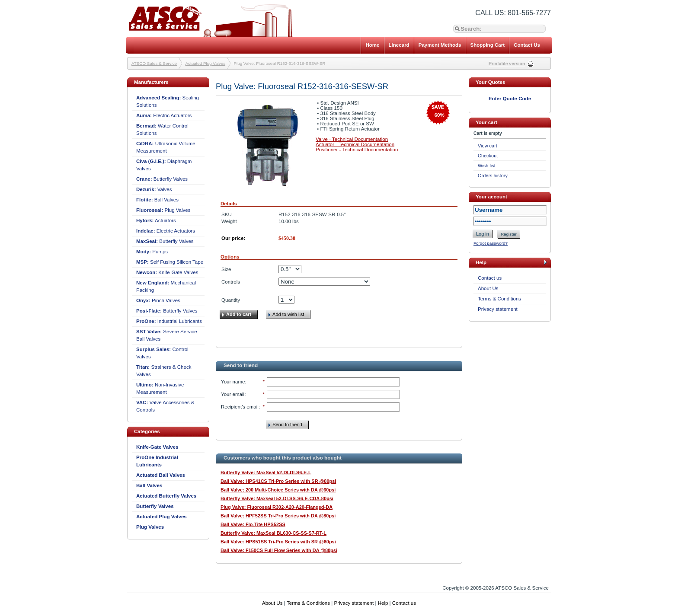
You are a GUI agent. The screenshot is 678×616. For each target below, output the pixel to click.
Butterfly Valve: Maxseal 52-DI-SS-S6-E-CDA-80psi (277, 498)
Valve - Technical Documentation (352, 139)
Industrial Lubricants (169, 321)
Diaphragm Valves (164, 165)
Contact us (490, 278)
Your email (233, 394)
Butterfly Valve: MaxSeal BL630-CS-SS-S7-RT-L (273, 533)
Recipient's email (240, 407)
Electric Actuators (164, 115)
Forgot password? (491, 243)
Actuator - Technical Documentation (355, 144)
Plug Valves (163, 210)
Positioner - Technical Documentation (357, 150)
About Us (488, 288)
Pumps (152, 252)
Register (509, 234)
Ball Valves (157, 200)
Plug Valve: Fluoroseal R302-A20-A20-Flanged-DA (277, 507)
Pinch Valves (158, 300)
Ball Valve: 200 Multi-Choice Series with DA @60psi (278, 490)
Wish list (487, 166)
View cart (488, 146)
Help (383, 603)
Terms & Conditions (499, 299)
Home (372, 45)
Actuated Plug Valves (206, 63)
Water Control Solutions (162, 129)
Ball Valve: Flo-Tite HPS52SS (253, 524)
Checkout (488, 156)
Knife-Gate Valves (167, 272)
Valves (154, 189)
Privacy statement (498, 309)
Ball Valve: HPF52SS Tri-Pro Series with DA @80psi (278, 516)
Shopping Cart (488, 45)
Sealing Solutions (168, 101)
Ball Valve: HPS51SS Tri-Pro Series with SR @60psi (278, 542)
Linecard (399, 45)
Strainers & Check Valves (164, 371)
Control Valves (162, 353)
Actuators (156, 220)
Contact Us (527, 45)
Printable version (507, 64)
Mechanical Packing (166, 286)
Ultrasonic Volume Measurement (166, 147)
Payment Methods (440, 45)
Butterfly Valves (162, 179)
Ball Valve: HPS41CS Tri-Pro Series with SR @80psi (278, 481)
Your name (233, 382)
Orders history (493, 176)
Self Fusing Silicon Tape (170, 262)
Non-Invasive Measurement (160, 388)
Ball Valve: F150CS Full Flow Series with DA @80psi (279, 550)
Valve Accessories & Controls (165, 406)
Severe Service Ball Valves (167, 335)
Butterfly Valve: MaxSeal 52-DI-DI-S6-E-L (266, 472)
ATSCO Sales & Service (154, 63)
